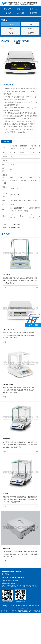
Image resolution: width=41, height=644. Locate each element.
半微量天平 (30, 33)
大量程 (11, 24)
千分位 (30, 29)
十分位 (30, 24)
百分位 (11, 29)
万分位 (11, 33)
